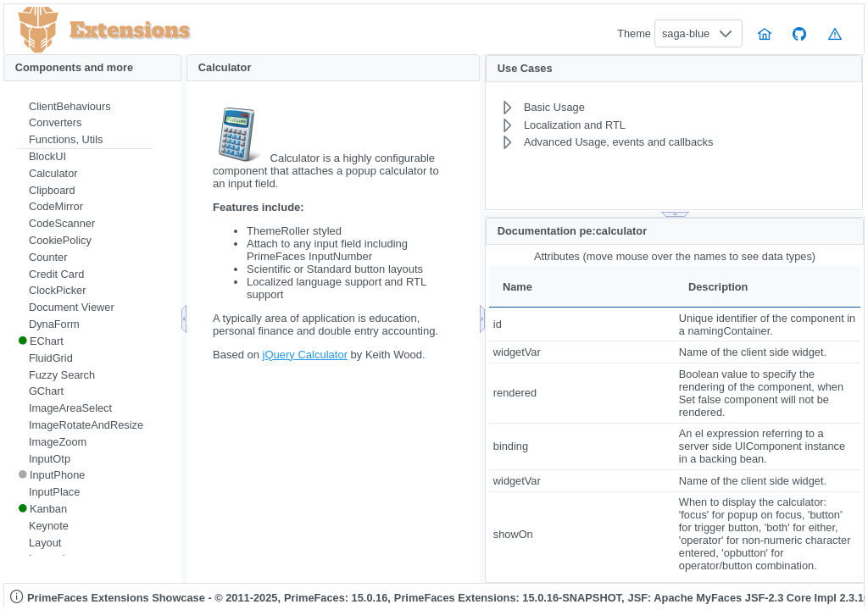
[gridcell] (582, 324)
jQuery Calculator (305, 355)
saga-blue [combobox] (686, 33)
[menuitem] (85, 107)
